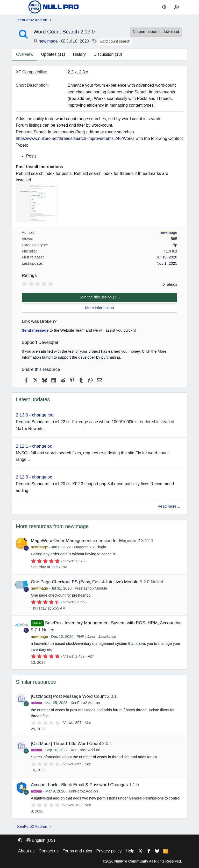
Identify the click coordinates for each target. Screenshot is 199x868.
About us (26, 851)
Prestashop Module (91, 588)
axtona (37, 703)
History (79, 54)
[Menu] (21, 7)
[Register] (177, 7)
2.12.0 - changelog (34, 477)
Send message (35, 330)
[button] (20, 840)
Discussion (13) (108, 54)
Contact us (48, 851)
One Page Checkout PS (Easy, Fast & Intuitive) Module (85, 582)
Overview (25, 54)
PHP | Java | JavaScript (96, 637)
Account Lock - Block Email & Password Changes (79, 785)
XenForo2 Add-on (85, 703)
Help (130, 851)
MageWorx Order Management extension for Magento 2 (85, 541)
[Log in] (164, 7)
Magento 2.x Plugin (90, 547)
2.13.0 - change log (35, 415)
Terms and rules (77, 851)
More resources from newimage (52, 526)
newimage (48, 41)
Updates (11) (53, 54)
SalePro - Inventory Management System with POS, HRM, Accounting (113, 623)
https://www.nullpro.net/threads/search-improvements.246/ (69, 138)
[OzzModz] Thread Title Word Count (66, 744)
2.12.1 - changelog (34, 446)
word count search (115, 41)
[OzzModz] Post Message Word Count (68, 696)
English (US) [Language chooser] (41, 840)
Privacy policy (109, 851)
